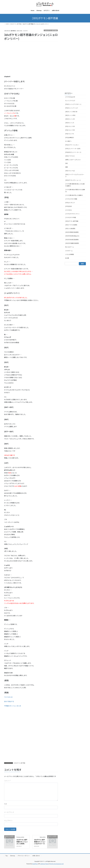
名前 (6, 804)
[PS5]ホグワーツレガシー (72, 145)
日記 (66, 163)
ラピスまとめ (8, 697)
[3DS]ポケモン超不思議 (51, 30)
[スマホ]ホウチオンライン (72, 214)
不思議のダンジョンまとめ (13, 706)
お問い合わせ (36, 856)
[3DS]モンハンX (70, 123)
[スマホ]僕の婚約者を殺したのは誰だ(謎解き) (75, 185)
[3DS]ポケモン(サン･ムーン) (73, 180)
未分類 (67, 258)
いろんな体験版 (70, 254)
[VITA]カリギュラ (70, 203)
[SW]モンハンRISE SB (71, 112)
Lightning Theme (44, 864)
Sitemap (13, 856)
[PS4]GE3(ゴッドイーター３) (73, 152)
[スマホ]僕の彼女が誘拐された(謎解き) (75, 191)
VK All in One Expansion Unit (57, 864)
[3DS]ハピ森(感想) (70, 228)
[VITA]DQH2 (69, 206)
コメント (7, 781)
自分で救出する (9, 701)
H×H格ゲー (69, 141)
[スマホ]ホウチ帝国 (71, 217)
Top (7, 856)
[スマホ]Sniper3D (70, 97)
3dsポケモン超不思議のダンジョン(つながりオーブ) (40, 842)
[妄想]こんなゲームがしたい (73, 160)
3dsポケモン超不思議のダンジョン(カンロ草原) (22, 842)
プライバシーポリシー (24, 856)
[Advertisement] (17, 61)
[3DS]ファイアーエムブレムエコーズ (75, 175)
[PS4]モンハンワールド (72, 108)
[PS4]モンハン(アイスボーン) (73, 104)
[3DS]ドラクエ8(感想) (71, 225)
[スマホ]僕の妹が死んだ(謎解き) (74, 195)
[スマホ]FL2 (68, 210)
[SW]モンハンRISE (70, 115)
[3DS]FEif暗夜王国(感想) (72, 232)
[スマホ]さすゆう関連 (71, 199)
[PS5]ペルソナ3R (70, 126)
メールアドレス (9, 812)
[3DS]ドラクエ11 (70, 156)
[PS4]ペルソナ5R (70, 130)
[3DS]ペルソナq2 (70, 171)
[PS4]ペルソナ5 (70, 134)
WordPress (35, 864)
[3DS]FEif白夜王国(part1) (72, 236)
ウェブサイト (8, 821)
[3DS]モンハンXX (70, 119)
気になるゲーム (70, 247)
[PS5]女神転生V (70, 137)
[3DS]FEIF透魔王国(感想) (72, 243)
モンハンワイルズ (70, 101)
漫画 (66, 167)
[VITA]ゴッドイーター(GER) (73, 149)
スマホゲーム (69, 251)
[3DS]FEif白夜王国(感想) (72, 240)
